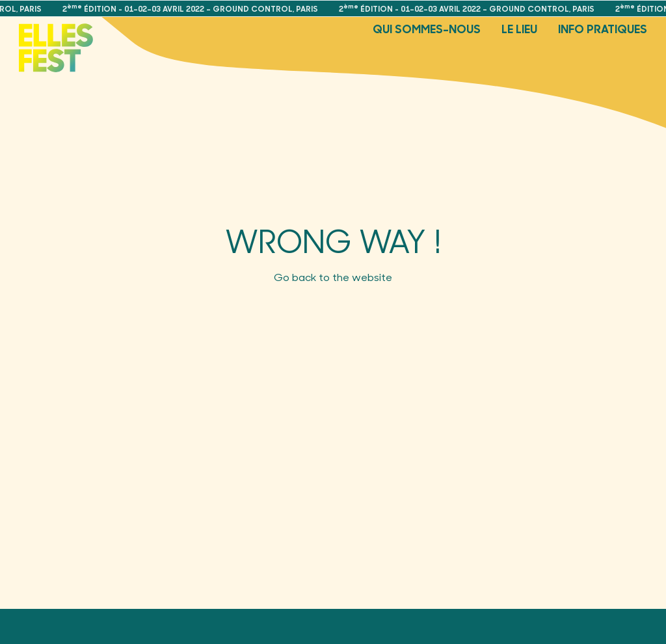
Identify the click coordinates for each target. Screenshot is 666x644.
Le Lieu (519, 29)
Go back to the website (333, 277)
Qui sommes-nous (427, 29)
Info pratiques (603, 29)
